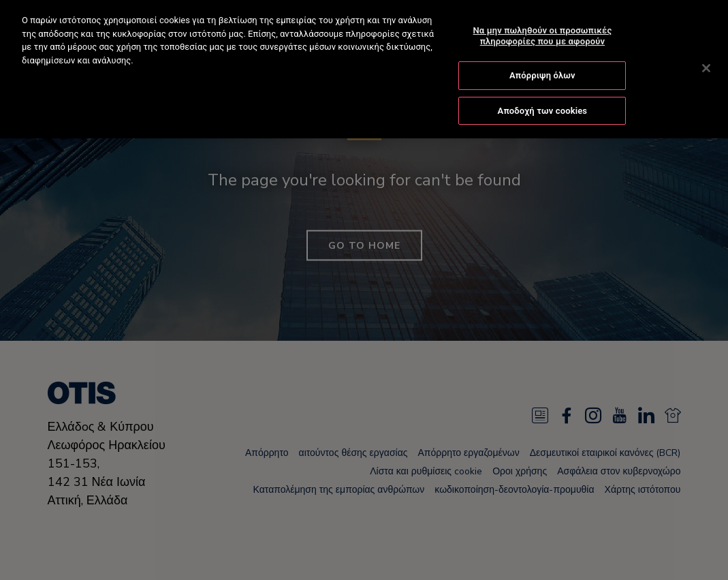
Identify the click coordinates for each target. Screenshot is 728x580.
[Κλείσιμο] (706, 67)
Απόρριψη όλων (542, 75)
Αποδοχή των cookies (543, 109)
